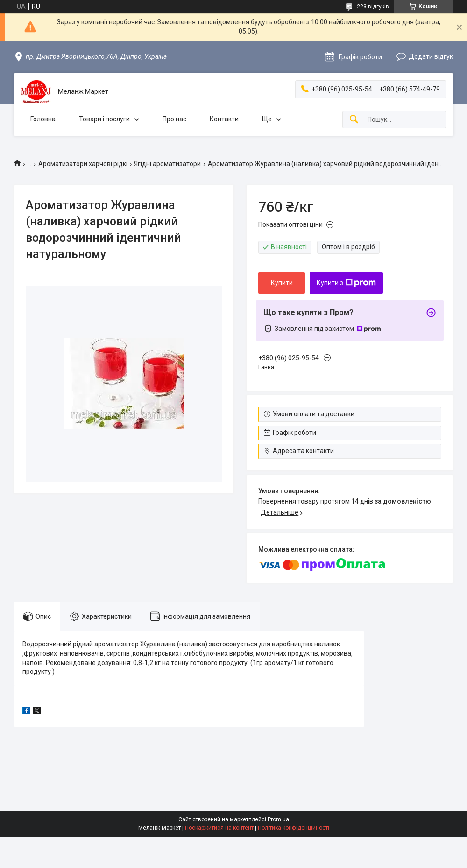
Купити (282, 283)
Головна (43, 119)
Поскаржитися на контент (219, 828)
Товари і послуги (104, 119)
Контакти (224, 119)
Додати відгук (431, 56)
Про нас (174, 119)
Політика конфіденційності (294, 828)
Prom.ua (278, 819)
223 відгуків (373, 7)
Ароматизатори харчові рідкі (83, 164)
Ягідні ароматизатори (167, 164)
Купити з (346, 283)
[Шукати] (354, 120)
